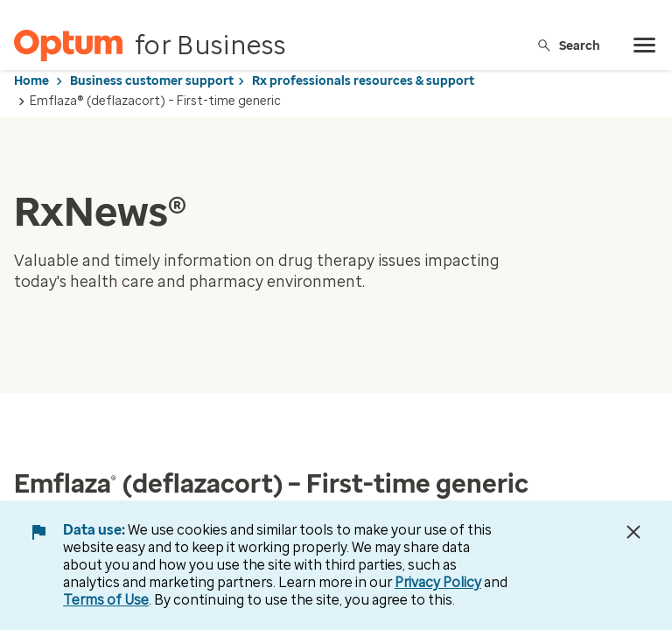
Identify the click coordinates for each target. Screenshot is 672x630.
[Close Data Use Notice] (633, 532)
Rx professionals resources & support (363, 81)
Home (31, 81)
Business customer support (152, 81)
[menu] (645, 45)
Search (568, 45)
